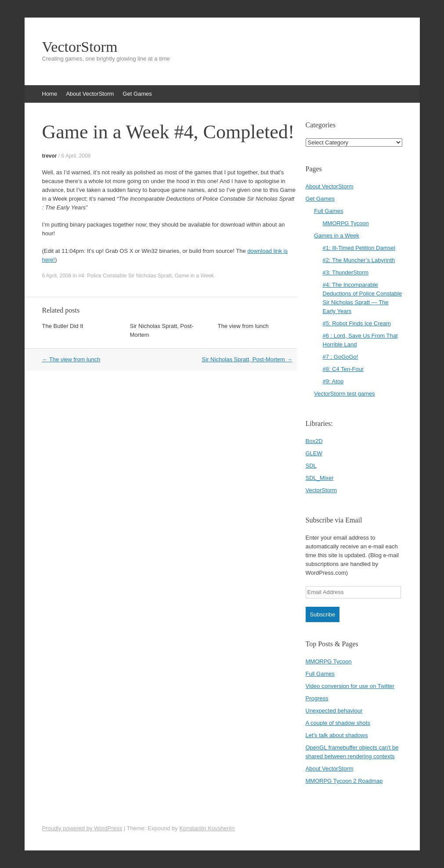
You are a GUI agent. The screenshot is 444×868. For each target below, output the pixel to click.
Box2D (314, 441)
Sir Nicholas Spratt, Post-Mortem (247, 359)
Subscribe (323, 614)
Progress (317, 698)
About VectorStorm (90, 94)
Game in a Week (194, 276)
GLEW (314, 453)
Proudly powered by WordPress (82, 828)
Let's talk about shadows (337, 735)
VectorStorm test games (345, 394)
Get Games (137, 94)
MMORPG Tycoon (346, 223)
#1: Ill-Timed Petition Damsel (359, 248)
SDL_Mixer (320, 478)
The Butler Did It (63, 326)
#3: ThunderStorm (346, 272)
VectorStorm (80, 47)
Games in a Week (337, 236)
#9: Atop (333, 381)
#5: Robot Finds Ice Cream (357, 323)
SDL (311, 466)
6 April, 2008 (76, 156)
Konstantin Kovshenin (207, 828)
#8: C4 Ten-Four (343, 369)
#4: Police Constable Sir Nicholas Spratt (125, 276)
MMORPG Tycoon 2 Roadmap (344, 781)
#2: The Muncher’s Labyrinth (359, 260)
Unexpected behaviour (334, 711)
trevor (50, 156)
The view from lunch (243, 326)
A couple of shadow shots (338, 723)
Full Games (328, 211)
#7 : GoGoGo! (341, 357)
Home (50, 94)
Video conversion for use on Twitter (350, 686)
